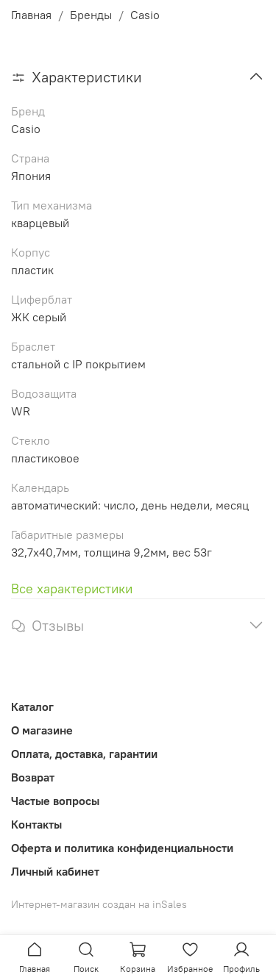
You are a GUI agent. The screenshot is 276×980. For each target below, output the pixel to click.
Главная (31, 15)
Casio (145, 15)
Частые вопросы (55, 801)
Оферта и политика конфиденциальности (122, 848)
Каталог (32, 707)
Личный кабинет (55, 871)
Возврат (33, 777)
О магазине (42, 730)
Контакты (36, 824)
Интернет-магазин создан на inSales (99, 904)
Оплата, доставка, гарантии (84, 754)
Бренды (91, 15)
